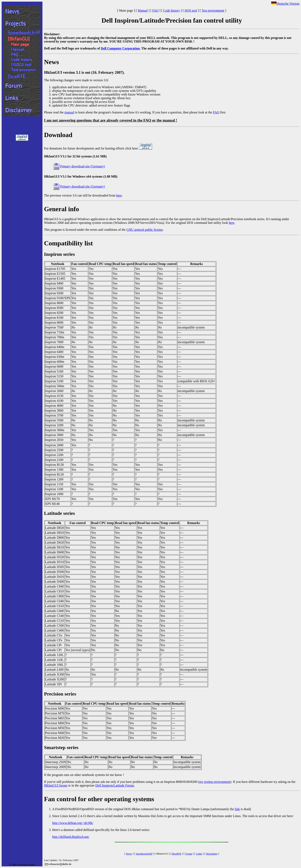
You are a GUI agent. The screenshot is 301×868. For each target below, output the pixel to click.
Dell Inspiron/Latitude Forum (115, 785)
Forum (189, 854)
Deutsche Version (285, 4)
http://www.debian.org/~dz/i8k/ (73, 823)
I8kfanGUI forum (56, 785)
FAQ (155, 10)
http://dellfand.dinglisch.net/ (71, 837)
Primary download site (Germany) (83, 166)
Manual (143, 10)
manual (69, 112)
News (129, 854)
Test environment (213, 10)
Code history (172, 10)
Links (199, 854)
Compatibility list (68, 243)
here (119, 195)
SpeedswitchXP (144, 854)
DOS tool (191, 10)
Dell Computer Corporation (120, 48)
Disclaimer (212, 854)
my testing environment (215, 782)
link (237, 809)
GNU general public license (145, 230)
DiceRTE (177, 854)
